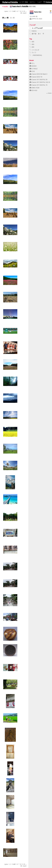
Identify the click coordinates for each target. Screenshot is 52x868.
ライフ (33, 53)
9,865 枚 (34, 16)
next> (25, 13)
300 (32, 42)
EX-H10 (33, 90)
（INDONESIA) (36, 55)
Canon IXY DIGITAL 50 (38, 80)
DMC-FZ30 (34, 88)
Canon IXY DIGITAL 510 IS (40, 82)
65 (21, 13)
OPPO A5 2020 (36, 19)
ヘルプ (39, 2)
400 (32, 47)
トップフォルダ (36, 28)
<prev (6, 11)
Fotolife (5, 7)
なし (32, 63)
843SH (33, 66)
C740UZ (34, 69)
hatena (33, 31)
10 (24, 11)
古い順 (12, 18)
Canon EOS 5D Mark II (38, 74)
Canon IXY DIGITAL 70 (38, 85)
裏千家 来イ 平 (37, 34)
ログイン (33, 2)
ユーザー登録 (24, 2)
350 (32, 44)
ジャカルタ (34, 50)
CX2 (32, 71)
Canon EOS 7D (36, 77)
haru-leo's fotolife (20, 6)
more (49, 93)
